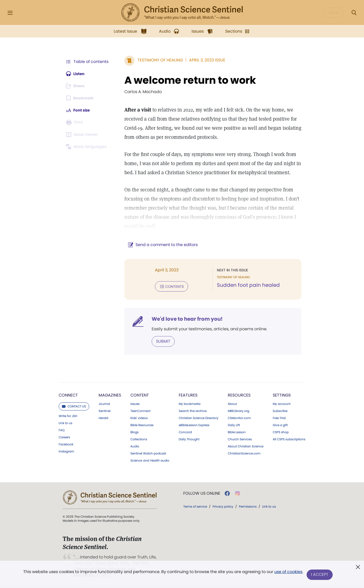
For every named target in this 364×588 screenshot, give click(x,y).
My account (282, 403)
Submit (161, 341)
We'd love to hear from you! (185, 319)
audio (150, 460)
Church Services (240, 439)
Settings (282, 395)
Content (140, 395)
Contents (169, 286)
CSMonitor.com (239, 418)
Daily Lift (234, 425)
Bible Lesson (237, 432)
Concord (185, 432)
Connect (68, 395)
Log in (334, 13)
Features (188, 395)
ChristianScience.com (244, 453)
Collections (139, 439)
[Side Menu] (10, 13)
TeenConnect (140, 410)
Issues (135, 403)
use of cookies (288, 573)
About (232, 403)
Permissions (248, 506)
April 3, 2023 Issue (205, 60)
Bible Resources (142, 425)
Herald (103, 418)
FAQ (62, 430)
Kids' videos (139, 418)
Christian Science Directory (199, 418)
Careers (64, 437)
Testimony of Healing (158, 60)
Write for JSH (68, 416)
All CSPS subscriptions (289, 439)
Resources (239, 395)
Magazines (110, 395)
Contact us (74, 406)
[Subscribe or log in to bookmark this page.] (81, 98)
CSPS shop (281, 432)
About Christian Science (246, 446)
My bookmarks (190, 403)
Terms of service (195, 506)
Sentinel (105, 410)
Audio (135, 446)
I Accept (320, 575)
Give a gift (280, 425)
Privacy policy (223, 506)
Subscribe (280, 410)
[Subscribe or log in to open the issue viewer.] (83, 135)
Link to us (65, 423)
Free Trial (279, 418)
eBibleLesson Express (194, 425)
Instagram (66, 451)
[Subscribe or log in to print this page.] (75, 122)
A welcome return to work (188, 80)
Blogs (134, 432)
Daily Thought (189, 439)
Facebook (66, 444)
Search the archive (193, 410)
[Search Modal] (354, 13)
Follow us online (202, 493)
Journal (104, 403)
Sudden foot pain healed (247, 285)
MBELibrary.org (238, 410)
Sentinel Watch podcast (148, 453)
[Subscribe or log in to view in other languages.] (87, 147)
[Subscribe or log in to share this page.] (77, 86)
